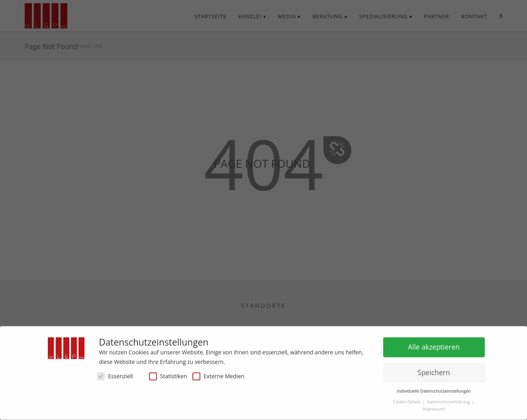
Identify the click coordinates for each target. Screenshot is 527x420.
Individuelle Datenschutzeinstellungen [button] (434, 388)
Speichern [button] (434, 369)
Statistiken (168, 373)
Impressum (434, 406)
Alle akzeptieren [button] (434, 344)
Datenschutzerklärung (449, 399)
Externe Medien (218, 373)
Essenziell (115, 373)
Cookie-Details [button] (407, 399)
